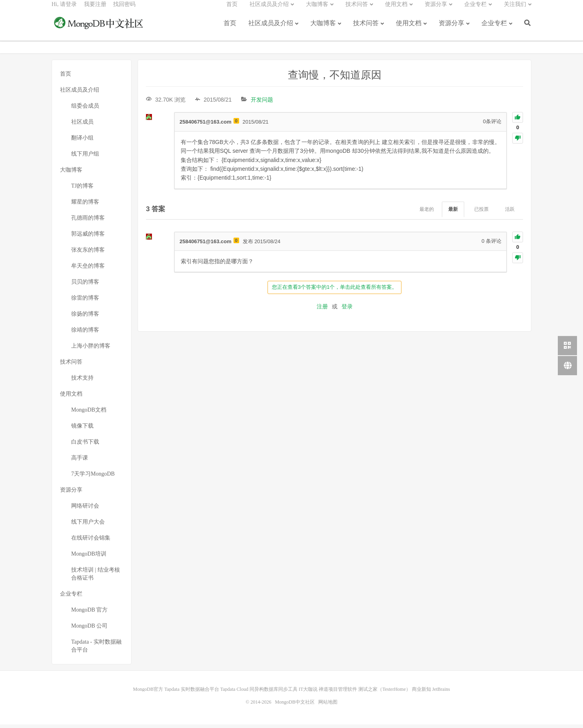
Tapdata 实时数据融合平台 (192, 693)
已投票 (481, 213)
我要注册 (95, 10)
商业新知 (421, 693)
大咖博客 (323, 29)
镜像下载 (82, 429)
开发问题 (262, 103)
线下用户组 (85, 157)
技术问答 (366, 29)
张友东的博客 (88, 253)
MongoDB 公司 (89, 629)
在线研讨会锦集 (91, 541)
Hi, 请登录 (64, 10)
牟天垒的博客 (88, 269)
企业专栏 (494, 29)
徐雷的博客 (85, 301)
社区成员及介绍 (271, 29)
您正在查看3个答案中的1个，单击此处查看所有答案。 (334, 291)
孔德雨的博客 (88, 221)
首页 (230, 29)
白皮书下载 (85, 445)
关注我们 (515, 10)
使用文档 (409, 29)
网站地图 (328, 706)
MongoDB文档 (89, 413)
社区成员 (82, 125)
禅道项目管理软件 (338, 693)
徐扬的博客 (85, 317)
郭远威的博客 (88, 237)
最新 (453, 213)
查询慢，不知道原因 (335, 79)
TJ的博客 (82, 189)
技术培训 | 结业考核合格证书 (96, 577)
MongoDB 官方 (89, 613)
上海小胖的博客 (91, 349)
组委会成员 (85, 109)
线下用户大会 (88, 525)
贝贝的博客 (85, 285)
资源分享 (451, 29)
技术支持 (82, 381)
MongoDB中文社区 (100, 30)
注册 (322, 310)
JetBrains (441, 693)
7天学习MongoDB (93, 477)
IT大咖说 (308, 693)
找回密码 (124, 10)
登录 (347, 310)
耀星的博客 (85, 205)
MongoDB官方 (148, 693)
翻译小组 (82, 141)
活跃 (510, 213)
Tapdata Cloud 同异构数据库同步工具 (259, 693)
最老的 (427, 213)
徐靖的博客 (85, 333)
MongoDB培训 (89, 557)
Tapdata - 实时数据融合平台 (96, 649)
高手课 (80, 461)
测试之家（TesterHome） (384, 693)
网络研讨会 (85, 509)
